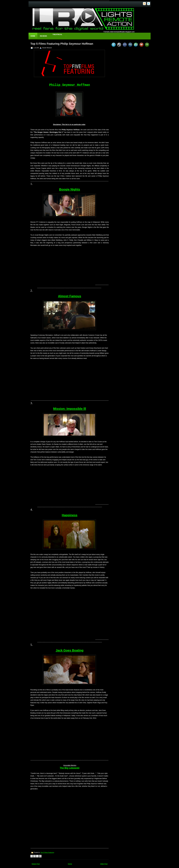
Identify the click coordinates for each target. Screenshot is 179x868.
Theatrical (57, 35)
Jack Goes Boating (70, 650)
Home (33, 36)
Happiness (70, 515)
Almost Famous (70, 296)
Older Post (104, 864)
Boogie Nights (70, 189)
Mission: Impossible (70, 409)
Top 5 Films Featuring (47, 852)
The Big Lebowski (70, 768)
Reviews (43, 36)
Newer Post (36, 864)
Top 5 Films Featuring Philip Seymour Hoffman (62, 44)
